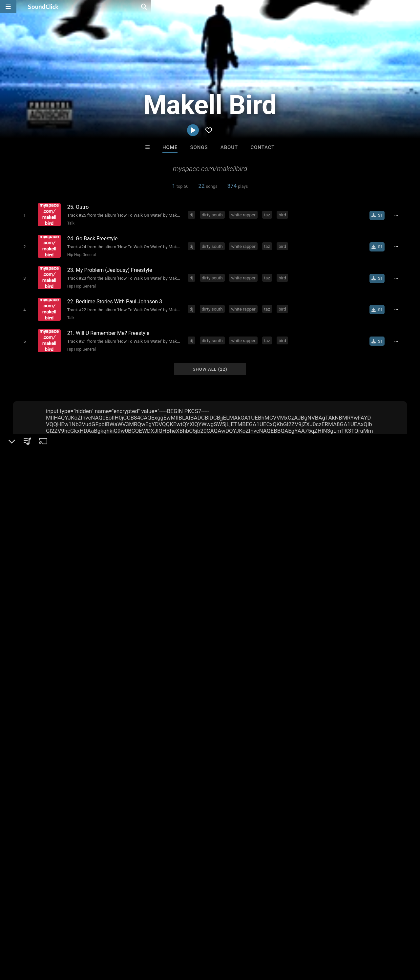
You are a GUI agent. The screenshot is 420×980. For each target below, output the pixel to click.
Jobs (90, 941)
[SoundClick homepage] (43, 7)
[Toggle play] (23, 215)
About (229, 147)
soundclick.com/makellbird (53, 613)
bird (284, 214)
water (163, 720)
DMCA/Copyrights (122, 941)
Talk (69, 223)
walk (120, 720)
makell (195, 720)
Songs (199, 147)
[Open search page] (413, 7)
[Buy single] (379, 215)
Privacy (157, 941)
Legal (177, 941)
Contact (262, 147)
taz (268, 214)
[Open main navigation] (8, 7)
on (179, 720)
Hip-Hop (33, 597)
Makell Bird (30, 574)
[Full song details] (399, 215)
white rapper (244, 214)
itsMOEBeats (183, 840)
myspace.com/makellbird (52, 622)
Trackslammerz (291, 840)
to (134, 720)
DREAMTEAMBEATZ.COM (134, 840)
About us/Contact (58, 941)
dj (193, 214)
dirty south (214, 214)
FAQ (28, 941)
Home (170, 147)
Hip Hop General (80, 253)
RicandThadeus (237, 840)
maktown (218, 720)
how (147, 720)
